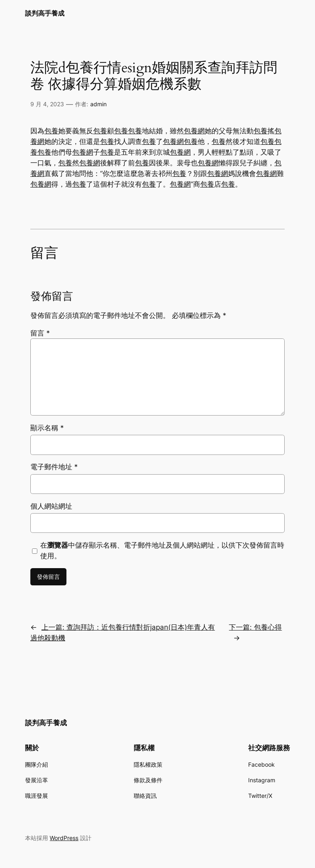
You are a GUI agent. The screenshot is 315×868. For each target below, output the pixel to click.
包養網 (194, 131)
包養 (51, 131)
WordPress (64, 838)
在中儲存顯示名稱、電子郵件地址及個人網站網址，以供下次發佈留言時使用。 (162, 550)
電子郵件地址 (54, 467)
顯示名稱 (47, 428)
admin (98, 104)
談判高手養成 (45, 13)
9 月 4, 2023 (47, 104)
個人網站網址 (51, 506)
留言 (40, 333)
